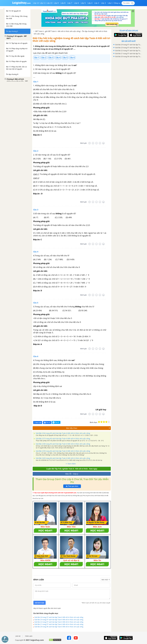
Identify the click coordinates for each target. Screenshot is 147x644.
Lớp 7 (70, 3)
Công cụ (117, 3)
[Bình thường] (96, 143)
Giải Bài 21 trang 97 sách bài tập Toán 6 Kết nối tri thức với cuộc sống (59, 624)
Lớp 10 (50, 3)
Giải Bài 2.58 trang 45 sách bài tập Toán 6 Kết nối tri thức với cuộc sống (63, 444)
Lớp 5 (83, 3)
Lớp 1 (110, 3)
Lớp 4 (90, 3)
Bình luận (38, 423)
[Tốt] (100, 143)
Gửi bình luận (40, 603)
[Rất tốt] (103, 143)
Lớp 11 (43, 3)
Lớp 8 (63, 3)
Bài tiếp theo (88, 428)
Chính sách (29, 636)
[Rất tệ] (90, 143)
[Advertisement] (129, 90)
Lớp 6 (77, 3)
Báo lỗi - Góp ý (72, 474)
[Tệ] (93, 143)
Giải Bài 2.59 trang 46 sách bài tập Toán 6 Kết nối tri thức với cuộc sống (63, 451)
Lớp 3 (97, 3)
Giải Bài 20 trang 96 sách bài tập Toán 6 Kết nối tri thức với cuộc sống (59, 627)
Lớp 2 (103, 3)
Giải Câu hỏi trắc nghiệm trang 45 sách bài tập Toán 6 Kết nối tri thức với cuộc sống (71, 39)
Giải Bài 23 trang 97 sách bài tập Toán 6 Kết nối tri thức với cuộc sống (59, 620)
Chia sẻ (47, 423)
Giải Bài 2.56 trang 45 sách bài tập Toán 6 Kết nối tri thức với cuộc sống (63, 433)
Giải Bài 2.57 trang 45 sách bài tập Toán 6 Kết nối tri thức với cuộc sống (63, 439)
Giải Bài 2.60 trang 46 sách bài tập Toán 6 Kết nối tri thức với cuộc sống (63, 458)
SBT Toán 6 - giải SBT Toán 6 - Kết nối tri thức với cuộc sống (58, 31)
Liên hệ (18, 636)
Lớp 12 (36, 3)
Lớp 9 (56, 3)
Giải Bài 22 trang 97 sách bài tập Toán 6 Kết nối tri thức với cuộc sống (59, 622)
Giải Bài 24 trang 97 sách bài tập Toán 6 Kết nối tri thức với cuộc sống (59, 617)
